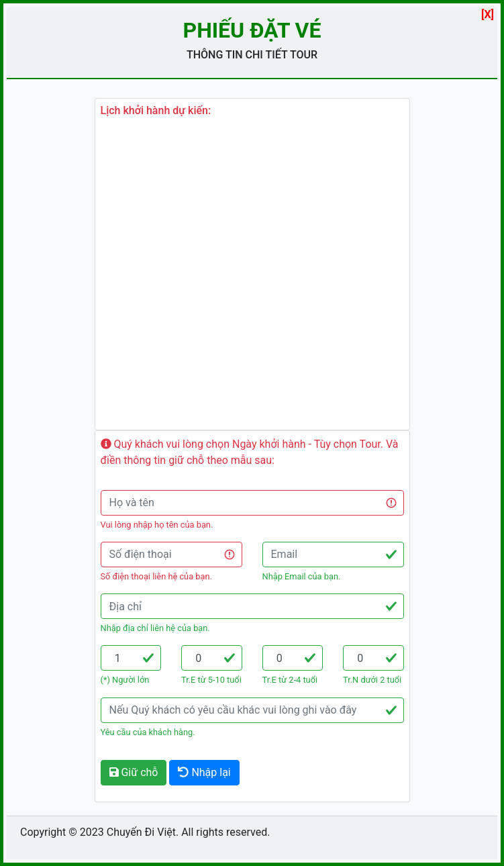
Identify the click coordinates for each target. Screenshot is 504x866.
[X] (488, 14)
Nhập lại (204, 772)
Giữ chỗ (134, 772)
